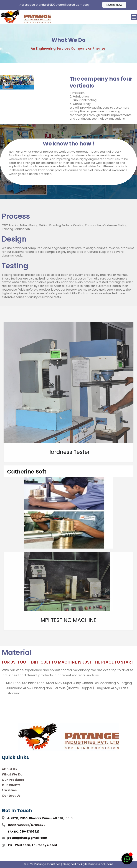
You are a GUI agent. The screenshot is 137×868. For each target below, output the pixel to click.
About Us (9, 769)
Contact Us (11, 796)
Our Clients (11, 785)
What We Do (12, 774)
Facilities (9, 790)
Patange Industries (47, 864)
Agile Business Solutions (97, 864)
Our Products (13, 780)
